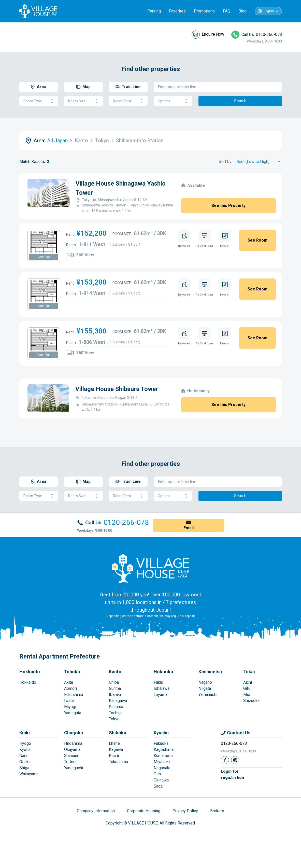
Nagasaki (162, 768)
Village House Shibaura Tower (117, 389)
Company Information (96, 811)
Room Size (83, 101)
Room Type (39, 101)
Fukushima (74, 695)
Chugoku (74, 733)
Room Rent (128, 101)
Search (240, 101)
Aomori (70, 688)
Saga (158, 786)
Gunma (115, 688)
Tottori (70, 762)
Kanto (115, 672)
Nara (23, 756)
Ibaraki (115, 695)
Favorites (177, 11)
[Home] (151, 568)
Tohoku (72, 672)
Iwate (69, 701)
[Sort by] (259, 162)
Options (173, 101)
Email (189, 528)
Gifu (247, 688)
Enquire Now (213, 34)
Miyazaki (162, 762)
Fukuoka (161, 743)
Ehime (114, 743)
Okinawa (161, 780)
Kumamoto (163, 756)
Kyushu (161, 733)
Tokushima (118, 762)
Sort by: (226, 162)
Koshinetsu (210, 672)
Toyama (161, 695)
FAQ (227, 11)
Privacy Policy (185, 811)
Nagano (205, 682)
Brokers (217, 811)
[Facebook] (225, 760)
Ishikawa (162, 688)
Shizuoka (251, 701)
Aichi (248, 682)
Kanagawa (118, 701)
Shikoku (118, 733)
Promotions (204, 11)
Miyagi (70, 707)
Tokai (249, 672)
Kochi (114, 756)
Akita (69, 682)
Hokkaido (30, 672)
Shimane (72, 756)
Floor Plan (44, 257)
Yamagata (73, 713)
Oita (157, 774)
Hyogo (25, 743)
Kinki (25, 733)
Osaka (25, 762)
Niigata (205, 688)
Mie (247, 695)
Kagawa (116, 750)
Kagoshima (164, 750)
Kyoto (25, 750)
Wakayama (29, 774)
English (269, 11)
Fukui (158, 682)
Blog (242, 11)
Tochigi (115, 713)
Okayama (72, 750)
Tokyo (114, 719)
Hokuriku (163, 672)
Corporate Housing (144, 811)
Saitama (116, 707)
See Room (257, 240)
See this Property (228, 206)
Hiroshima (73, 743)
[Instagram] (235, 760)
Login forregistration (232, 774)
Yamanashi (208, 695)
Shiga (24, 768)
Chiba (114, 682)
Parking (154, 11)
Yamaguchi (74, 768)
